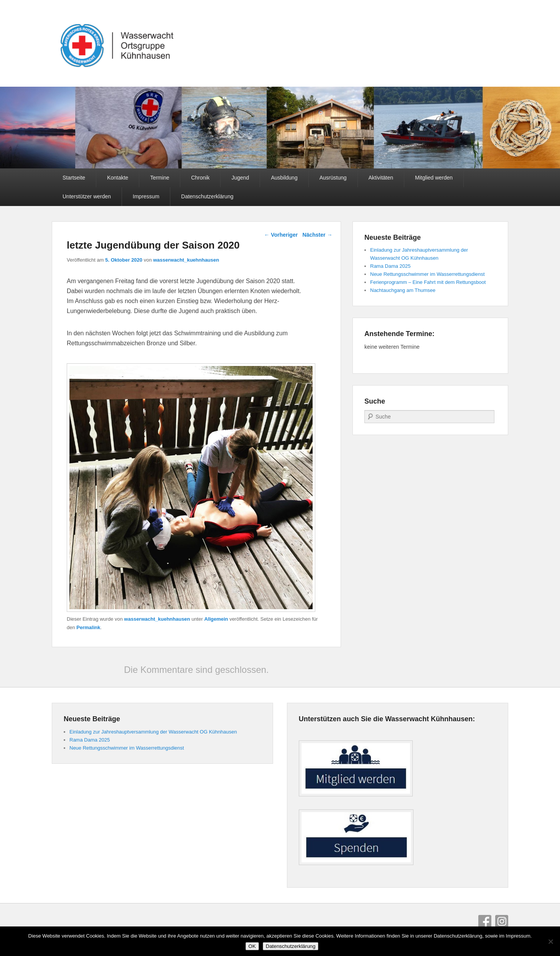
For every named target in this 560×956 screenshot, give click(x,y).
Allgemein (216, 619)
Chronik (200, 178)
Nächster (318, 235)
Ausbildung (284, 178)
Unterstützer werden (87, 196)
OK (252, 946)
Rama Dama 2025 (390, 266)
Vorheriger (281, 235)
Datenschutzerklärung (207, 196)
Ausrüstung (333, 178)
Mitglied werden (434, 178)
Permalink (88, 627)
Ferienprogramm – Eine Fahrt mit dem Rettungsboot (428, 282)
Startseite (74, 178)
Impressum (146, 196)
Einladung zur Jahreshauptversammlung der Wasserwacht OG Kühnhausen (153, 732)
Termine (160, 178)
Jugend (240, 178)
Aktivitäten (381, 178)
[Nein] (550, 941)
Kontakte (118, 178)
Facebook (485, 921)
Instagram (502, 921)
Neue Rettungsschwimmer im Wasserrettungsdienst (427, 274)
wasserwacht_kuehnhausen (186, 260)
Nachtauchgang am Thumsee (403, 290)
